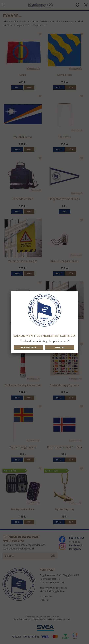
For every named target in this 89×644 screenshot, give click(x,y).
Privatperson (29, 347)
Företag (60, 347)
